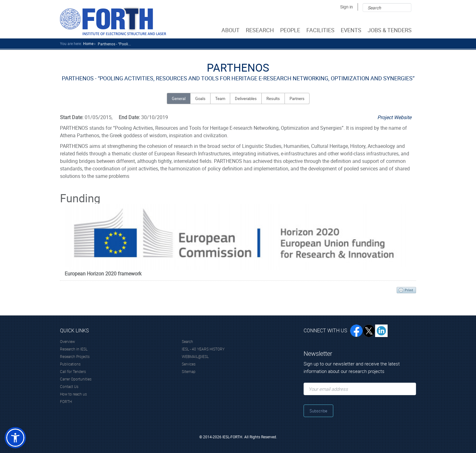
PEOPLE (291, 30)
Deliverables (246, 98)
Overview (67, 341)
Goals (200, 98)
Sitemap (189, 371)
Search (187, 341)
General (179, 98)
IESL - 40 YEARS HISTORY (203, 349)
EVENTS (352, 30)
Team (220, 98)
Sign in (347, 7)
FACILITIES (321, 30)
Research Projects (75, 356)
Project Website (394, 117)
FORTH (66, 401)
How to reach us (73, 394)
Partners (297, 98)
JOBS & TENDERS (390, 30)
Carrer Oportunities (76, 379)
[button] (15, 438)
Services (189, 364)
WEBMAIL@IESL (195, 356)
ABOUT (231, 30)
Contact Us (69, 386)
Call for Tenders (73, 371)
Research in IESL (74, 349)
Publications (70, 364)
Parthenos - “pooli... (114, 44)
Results (273, 98)
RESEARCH (260, 30)
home (88, 43)
